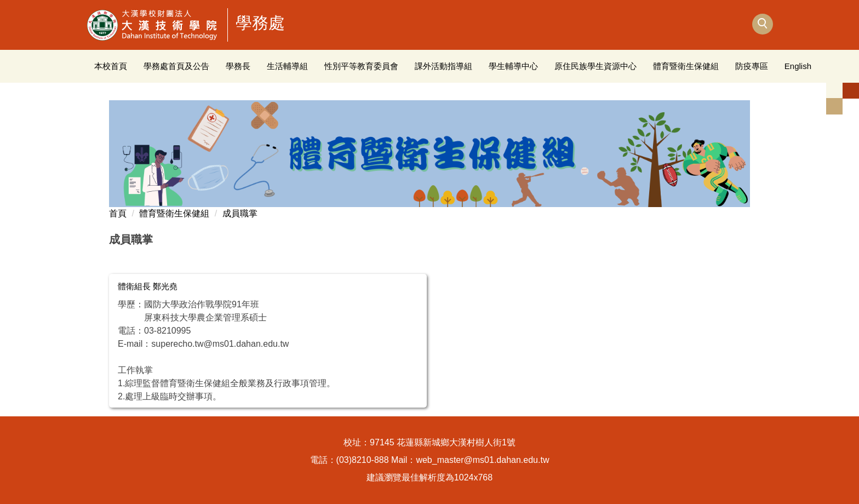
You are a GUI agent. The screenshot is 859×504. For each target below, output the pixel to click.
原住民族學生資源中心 (595, 66)
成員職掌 (240, 213)
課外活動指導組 (443, 66)
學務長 (238, 66)
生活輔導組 (287, 66)
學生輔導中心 (513, 66)
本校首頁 (111, 66)
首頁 (118, 213)
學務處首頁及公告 (176, 66)
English (798, 66)
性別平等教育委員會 (361, 66)
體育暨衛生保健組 (686, 66)
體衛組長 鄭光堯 (148, 286)
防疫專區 (752, 66)
